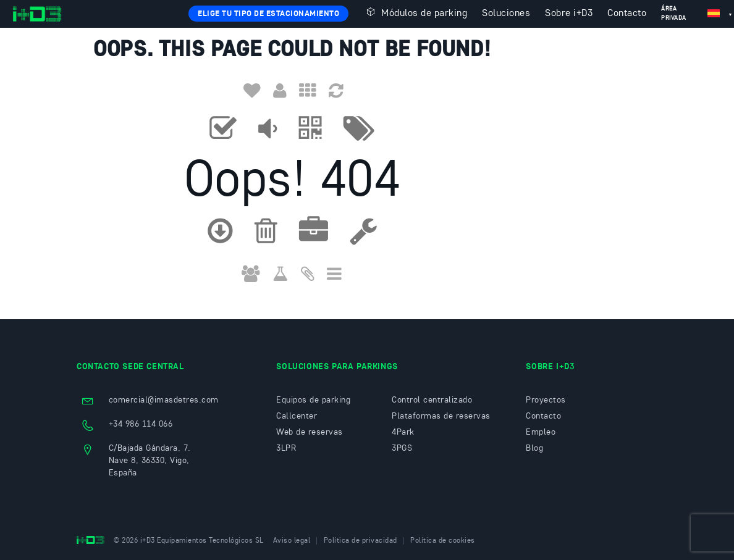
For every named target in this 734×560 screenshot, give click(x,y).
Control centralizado (432, 400)
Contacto (627, 14)
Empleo (541, 432)
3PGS (402, 448)
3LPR (286, 448)
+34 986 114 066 (141, 424)
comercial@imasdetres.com (164, 400)
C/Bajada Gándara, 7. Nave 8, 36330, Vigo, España (150, 461)
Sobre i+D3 (569, 14)
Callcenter (297, 416)
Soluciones (506, 14)
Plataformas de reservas (441, 416)
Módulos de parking (415, 12)
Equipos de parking (313, 400)
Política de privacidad (361, 541)
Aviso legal (292, 541)
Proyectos (546, 400)
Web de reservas (310, 432)
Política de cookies (443, 541)
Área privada (674, 13)
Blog (534, 448)
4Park (403, 432)
